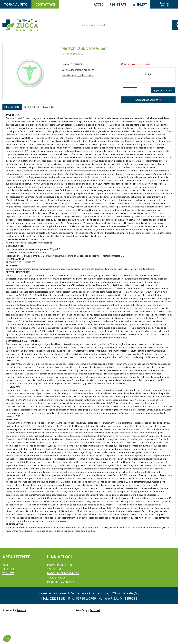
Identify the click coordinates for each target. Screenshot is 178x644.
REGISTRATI (10, 569)
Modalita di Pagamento (63, 573)
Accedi (99, 4)
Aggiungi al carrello (163, 90)
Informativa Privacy (61, 582)
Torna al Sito (16, 4)
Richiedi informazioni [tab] (39, 107)
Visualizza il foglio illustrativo (78, 75)
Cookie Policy (56, 577)
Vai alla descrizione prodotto (78, 70)
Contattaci (45, 4)
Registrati (119, 4)
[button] (124, 90)
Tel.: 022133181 (54, 598)
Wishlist (140, 4)
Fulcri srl (95, 610)
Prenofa (21, 610)
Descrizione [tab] (12, 107)
